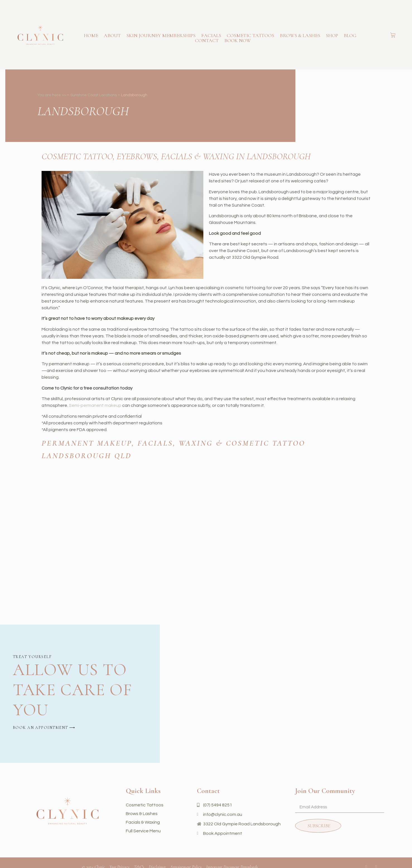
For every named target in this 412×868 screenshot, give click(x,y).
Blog (350, 35)
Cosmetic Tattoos (250, 35)
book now (238, 40)
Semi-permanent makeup (95, 405)
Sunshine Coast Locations (94, 95)
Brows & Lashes (300, 35)
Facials (211, 35)
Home (91, 35)
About (112, 35)
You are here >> (52, 95)
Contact (207, 40)
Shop (332, 35)
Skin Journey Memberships (161, 35)
